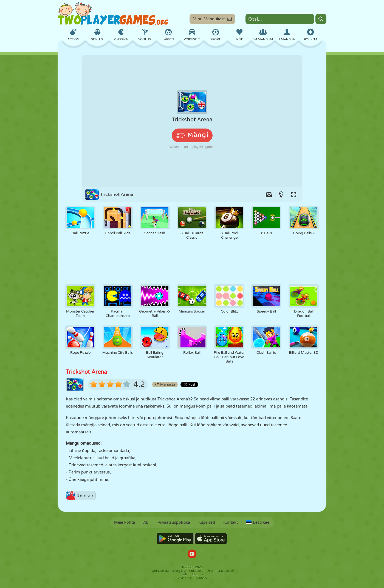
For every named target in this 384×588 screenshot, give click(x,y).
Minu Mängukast (212, 19)
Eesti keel (258, 522)
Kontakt (231, 522)
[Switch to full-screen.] (293, 194)
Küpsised (207, 522)
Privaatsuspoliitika (174, 522)
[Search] (321, 19)
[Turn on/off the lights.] (281, 194)
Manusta (165, 384)
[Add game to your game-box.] (269, 194)
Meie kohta (125, 522)
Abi (146, 522)
